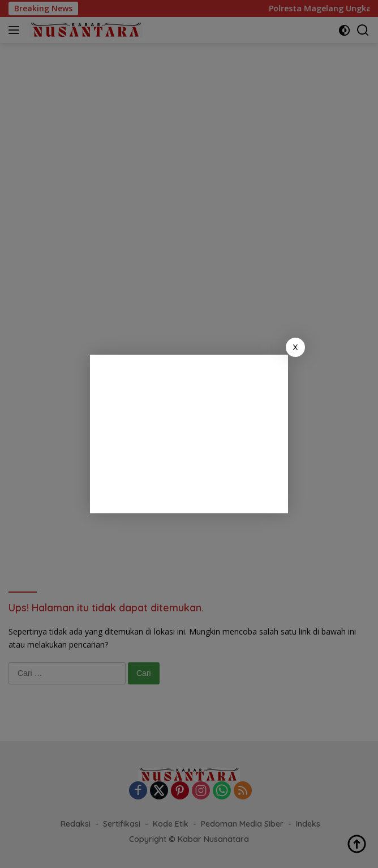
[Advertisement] (189, 434)
